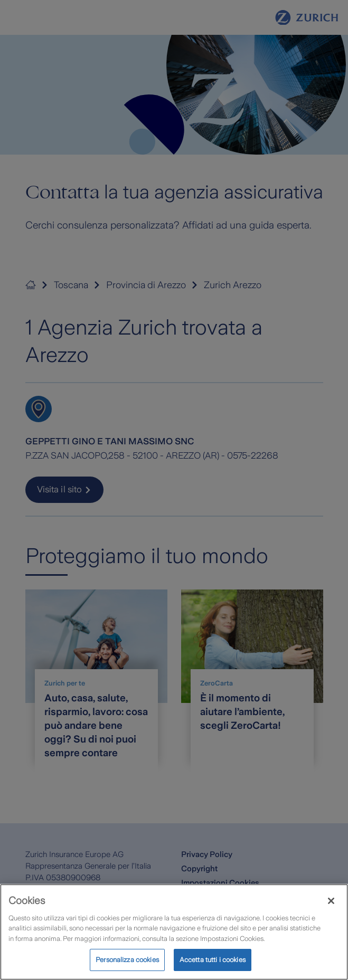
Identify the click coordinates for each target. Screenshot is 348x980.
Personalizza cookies (127, 965)
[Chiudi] (331, 906)
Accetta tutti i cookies (213, 965)
